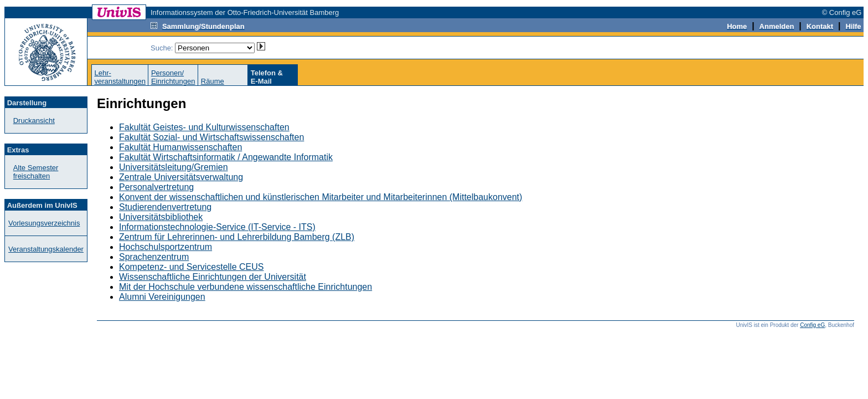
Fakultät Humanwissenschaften (180, 147)
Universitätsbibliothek (161, 217)
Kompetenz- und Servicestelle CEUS (191, 267)
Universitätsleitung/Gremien (174, 167)
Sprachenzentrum (154, 257)
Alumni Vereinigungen (162, 297)
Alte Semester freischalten (36, 172)
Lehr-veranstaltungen (120, 77)
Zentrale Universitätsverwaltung (181, 177)
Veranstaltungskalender (46, 249)
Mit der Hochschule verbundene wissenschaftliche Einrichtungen (246, 287)
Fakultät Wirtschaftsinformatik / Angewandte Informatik (226, 157)
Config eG (812, 325)
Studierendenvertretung (165, 207)
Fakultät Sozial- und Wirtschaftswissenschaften (211, 137)
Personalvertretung (156, 187)
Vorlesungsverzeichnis (44, 223)
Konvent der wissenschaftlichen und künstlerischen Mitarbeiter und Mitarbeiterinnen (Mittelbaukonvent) (321, 197)
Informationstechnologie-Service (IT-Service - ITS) (217, 227)
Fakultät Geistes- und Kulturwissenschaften (204, 127)
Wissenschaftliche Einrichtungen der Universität (213, 277)
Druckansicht (34, 121)
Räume (213, 81)
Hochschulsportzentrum (166, 247)
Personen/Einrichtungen (173, 77)
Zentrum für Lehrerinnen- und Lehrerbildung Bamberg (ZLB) (237, 237)
